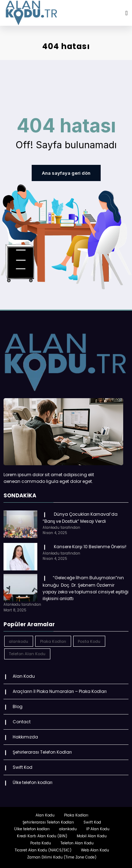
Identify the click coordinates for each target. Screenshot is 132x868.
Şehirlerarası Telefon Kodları (42, 751)
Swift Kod (23, 766)
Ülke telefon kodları (33, 781)
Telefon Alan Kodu (77, 841)
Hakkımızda (25, 735)
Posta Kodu (41, 841)
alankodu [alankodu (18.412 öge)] (18, 640)
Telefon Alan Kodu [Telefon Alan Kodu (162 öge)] (27, 653)
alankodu (68, 828)
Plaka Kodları (76, 813)
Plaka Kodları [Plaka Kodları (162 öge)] (53, 640)
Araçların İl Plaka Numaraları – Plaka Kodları (60, 691)
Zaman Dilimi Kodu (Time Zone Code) (62, 855)
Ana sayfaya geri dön (66, 173)
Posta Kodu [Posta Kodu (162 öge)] (89, 640)
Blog (18, 705)
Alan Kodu (24, 675)
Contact (22, 721)
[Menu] (127, 13)
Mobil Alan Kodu (92, 834)
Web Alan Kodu (95, 848)
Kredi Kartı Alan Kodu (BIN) (42, 834)
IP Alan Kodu (98, 828)
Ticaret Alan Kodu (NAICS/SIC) (43, 848)
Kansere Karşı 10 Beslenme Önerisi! (89, 546)
